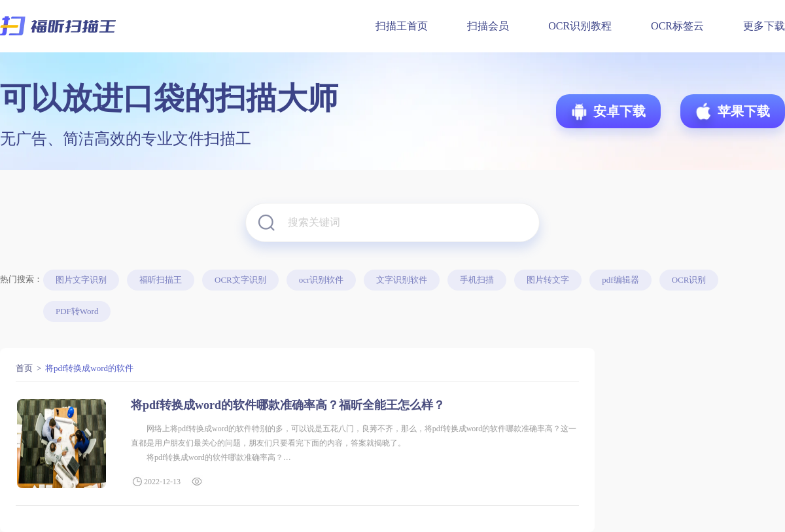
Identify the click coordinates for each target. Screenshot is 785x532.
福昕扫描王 (161, 280)
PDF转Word (77, 311)
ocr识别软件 (322, 280)
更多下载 (764, 26)
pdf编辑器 (620, 280)
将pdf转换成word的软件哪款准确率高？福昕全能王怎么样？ (288, 405)
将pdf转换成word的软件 (89, 368)
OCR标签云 (677, 26)
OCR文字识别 (240, 280)
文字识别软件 (402, 280)
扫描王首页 (402, 26)
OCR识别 (689, 280)
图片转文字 (548, 280)
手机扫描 (477, 280)
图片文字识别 (81, 280)
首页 (24, 368)
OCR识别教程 (580, 26)
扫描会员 (488, 26)
